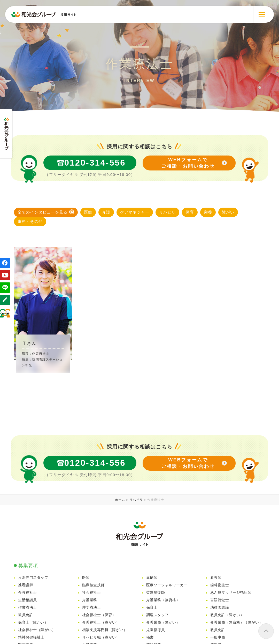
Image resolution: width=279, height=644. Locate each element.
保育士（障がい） (33, 622)
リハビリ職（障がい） (101, 637)
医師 (86, 578)
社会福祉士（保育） (99, 615)
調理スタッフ (157, 615)
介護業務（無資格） (163, 600)
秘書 (150, 637)
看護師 (216, 578)
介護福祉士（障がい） (101, 622)
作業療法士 (28, 608)
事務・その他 (30, 221)
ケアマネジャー (135, 212)
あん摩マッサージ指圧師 (231, 593)
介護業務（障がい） (165, 622)
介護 (106, 212)
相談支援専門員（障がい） (105, 630)
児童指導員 (156, 630)
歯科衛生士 (220, 585)
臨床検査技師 (93, 585)
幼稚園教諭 (220, 608)
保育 (190, 212)
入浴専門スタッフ (33, 578)
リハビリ (168, 212)
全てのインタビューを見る (43, 212)
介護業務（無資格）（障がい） (238, 622)
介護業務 (90, 600)
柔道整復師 (156, 593)
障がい (228, 212)
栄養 (208, 212)
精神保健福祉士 (31, 637)
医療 (88, 212)
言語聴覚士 (220, 600)
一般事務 (218, 637)
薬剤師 (152, 578)
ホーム (120, 500)
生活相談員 (28, 600)
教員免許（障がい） (227, 615)
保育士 (152, 608)
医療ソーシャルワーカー (167, 585)
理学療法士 (92, 608)
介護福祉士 (28, 593)
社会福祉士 (92, 593)
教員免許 (26, 615)
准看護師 (26, 585)
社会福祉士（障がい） (37, 630)
